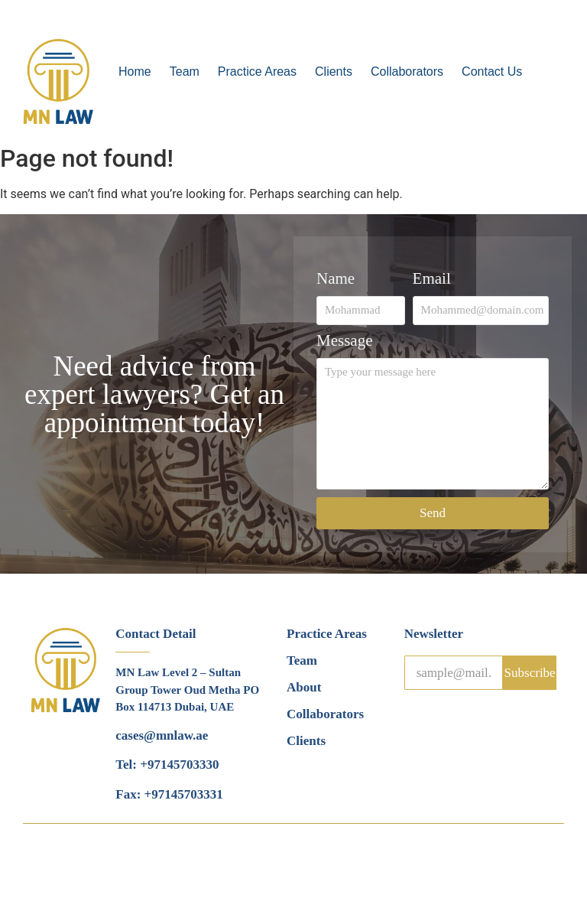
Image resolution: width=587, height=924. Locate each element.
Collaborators (407, 72)
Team (185, 72)
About (304, 687)
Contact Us (492, 72)
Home (135, 72)
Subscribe (530, 673)
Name (336, 279)
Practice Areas (257, 72)
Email (432, 279)
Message (344, 341)
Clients (334, 72)
